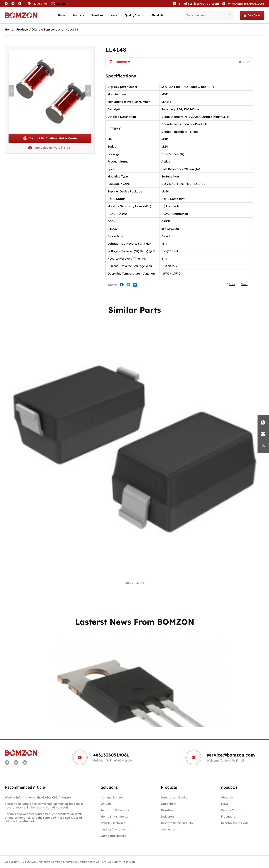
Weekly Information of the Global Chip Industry (38, 797)
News (114, 15)
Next (244, 284)
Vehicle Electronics (114, 823)
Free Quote (252, 15)
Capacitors (169, 804)
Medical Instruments (115, 829)
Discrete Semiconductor (48, 29)
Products (78, 15)
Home (62, 15)
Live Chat (41, 4)
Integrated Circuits (174, 797)
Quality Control (134, 15)
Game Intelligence (113, 836)
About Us (157, 15)
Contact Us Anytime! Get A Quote (50, 138)
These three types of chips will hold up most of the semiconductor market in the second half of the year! (44, 806)
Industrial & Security (115, 810)
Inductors (168, 816)
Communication (112, 797)
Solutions (97, 15)
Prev (232, 284)
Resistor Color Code (235, 823)
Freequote (228, 816)
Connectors (169, 829)
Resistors (167, 810)
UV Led (106, 804)
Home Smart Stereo (115, 816)
